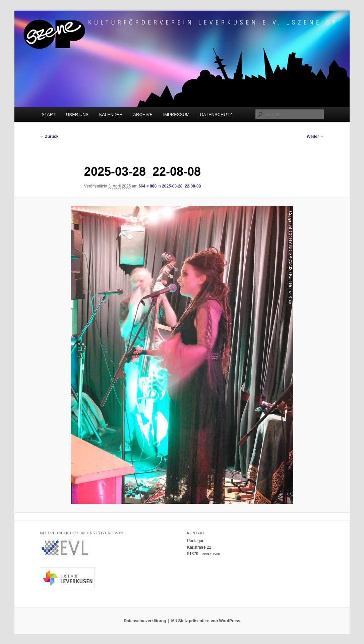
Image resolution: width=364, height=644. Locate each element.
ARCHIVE (143, 115)
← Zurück (49, 137)
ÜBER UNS (77, 115)
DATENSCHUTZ (216, 115)
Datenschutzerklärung (145, 621)
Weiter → (315, 137)
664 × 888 (147, 186)
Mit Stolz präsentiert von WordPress (206, 621)
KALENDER (111, 115)
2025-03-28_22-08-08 (181, 186)
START (48, 115)
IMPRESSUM (176, 115)
